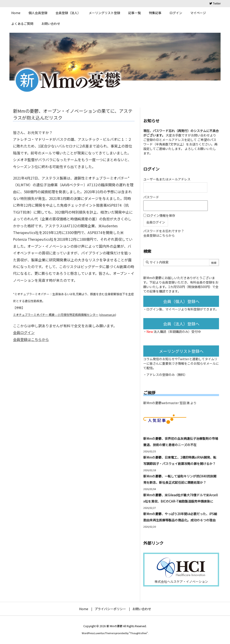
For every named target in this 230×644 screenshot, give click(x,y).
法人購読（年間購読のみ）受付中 (177, 332)
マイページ (173, 309)
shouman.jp (108, 315)
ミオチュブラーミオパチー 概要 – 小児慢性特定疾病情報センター (56, 315)
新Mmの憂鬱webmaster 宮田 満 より (170, 403)
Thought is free (138, 633)
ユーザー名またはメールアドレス (167, 179)
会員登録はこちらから (31, 339)
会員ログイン (24, 332)
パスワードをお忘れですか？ (164, 231)
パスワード (151, 197)
